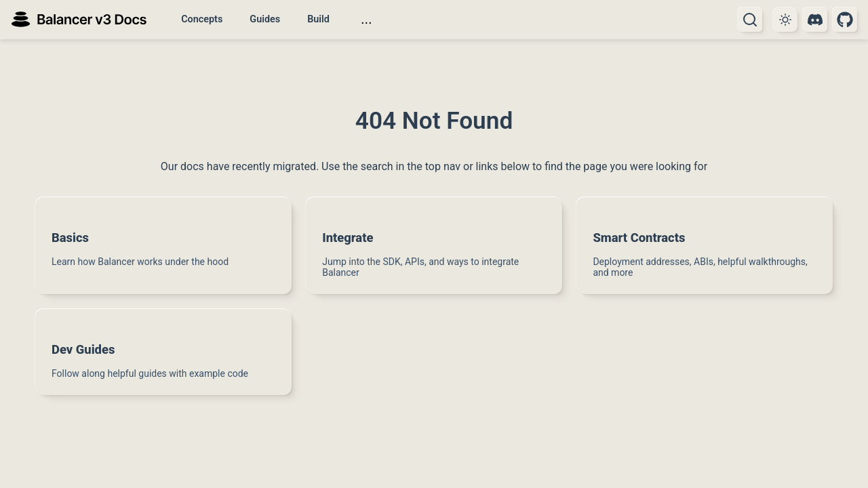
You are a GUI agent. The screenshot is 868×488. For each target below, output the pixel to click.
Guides (265, 19)
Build (318, 19)
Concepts (202, 19)
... (367, 19)
